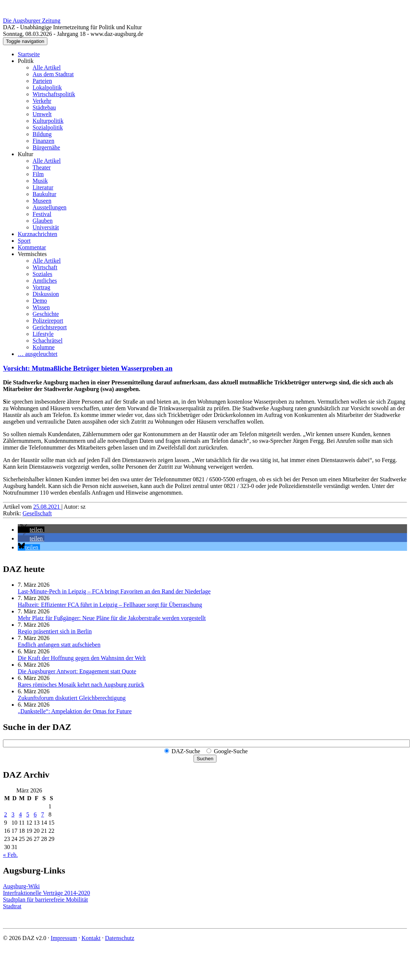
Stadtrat (12, 906)
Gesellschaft (37, 513)
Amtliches (45, 281)
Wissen (41, 307)
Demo (40, 301)
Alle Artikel (47, 68)
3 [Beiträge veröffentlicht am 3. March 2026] (13, 814)
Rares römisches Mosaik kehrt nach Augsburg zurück (81, 685)
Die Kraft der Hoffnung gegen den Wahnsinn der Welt (82, 658)
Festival (42, 214)
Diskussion (46, 294)
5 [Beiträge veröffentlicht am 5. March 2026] (28, 814)
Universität (46, 227)
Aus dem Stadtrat (53, 74)
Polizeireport (48, 321)
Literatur (43, 187)
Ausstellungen (50, 207)
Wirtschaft (45, 267)
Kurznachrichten (38, 234)
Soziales (42, 274)
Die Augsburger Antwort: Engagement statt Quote (77, 671)
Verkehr (42, 101)
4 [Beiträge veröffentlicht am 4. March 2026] (20, 814)
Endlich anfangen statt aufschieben (59, 645)
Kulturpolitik (48, 121)
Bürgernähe (46, 147)
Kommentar (32, 247)
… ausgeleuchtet (38, 354)
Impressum (64, 938)
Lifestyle (43, 334)
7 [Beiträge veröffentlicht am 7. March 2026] (43, 814)
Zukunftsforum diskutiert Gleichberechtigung (72, 698)
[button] (31, 530)
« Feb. (10, 855)
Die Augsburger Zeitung (32, 21)
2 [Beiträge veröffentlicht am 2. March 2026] (6, 814)
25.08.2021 (47, 507)
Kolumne (44, 347)
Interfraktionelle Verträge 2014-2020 (46, 893)
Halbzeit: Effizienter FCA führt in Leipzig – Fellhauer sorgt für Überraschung (110, 605)
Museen (42, 201)
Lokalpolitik (47, 87)
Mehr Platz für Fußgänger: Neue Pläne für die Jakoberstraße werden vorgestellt (112, 618)
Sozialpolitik (48, 127)
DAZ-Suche (186, 751)
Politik (26, 61)
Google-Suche (231, 751)
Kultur (26, 154)
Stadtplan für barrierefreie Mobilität (46, 900)
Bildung (42, 134)
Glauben (43, 221)
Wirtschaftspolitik (54, 94)
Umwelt (42, 114)
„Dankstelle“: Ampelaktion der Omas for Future (75, 711)
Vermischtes (32, 254)
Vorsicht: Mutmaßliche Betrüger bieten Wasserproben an (88, 368)
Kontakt (91, 938)
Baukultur (44, 194)
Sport (24, 241)
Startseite (29, 54)
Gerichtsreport (50, 327)
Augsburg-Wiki (21, 886)
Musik (40, 181)
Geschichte (46, 314)
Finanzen (43, 141)
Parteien (42, 81)
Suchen (205, 759)
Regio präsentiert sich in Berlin (55, 631)
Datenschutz (120, 938)
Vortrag (41, 287)
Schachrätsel (48, 341)
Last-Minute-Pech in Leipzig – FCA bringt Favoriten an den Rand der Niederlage (114, 591)
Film (38, 174)
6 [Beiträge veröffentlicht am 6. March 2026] (35, 814)
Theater (42, 167)
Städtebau (44, 107)
